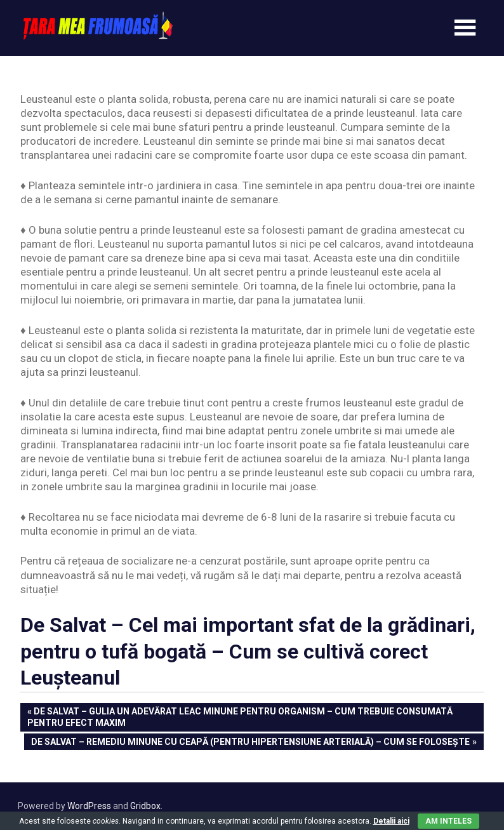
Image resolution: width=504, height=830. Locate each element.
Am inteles (448, 821)
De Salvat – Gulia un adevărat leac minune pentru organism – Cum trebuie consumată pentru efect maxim (240, 716)
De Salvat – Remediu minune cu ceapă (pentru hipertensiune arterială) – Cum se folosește (250, 743)
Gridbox (145, 806)
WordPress (89, 806)
